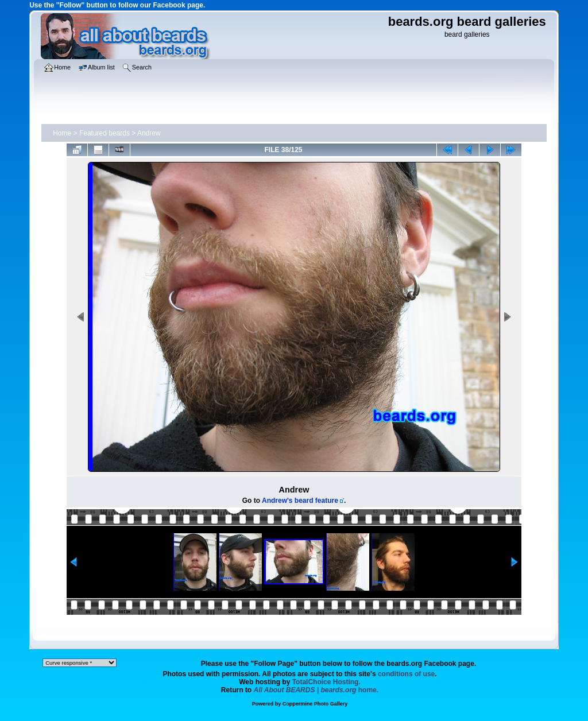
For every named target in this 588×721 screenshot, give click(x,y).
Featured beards (105, 133)
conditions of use (406, 674)
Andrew (149, 133)
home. (316, 690)
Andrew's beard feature (300, 501)
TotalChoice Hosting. (326, 682)
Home (62, 133)
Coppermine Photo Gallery (315, 704)
